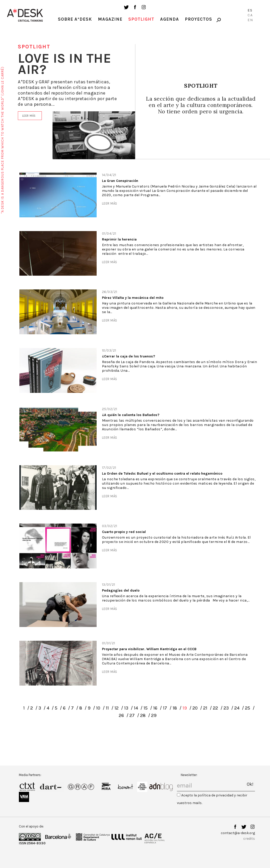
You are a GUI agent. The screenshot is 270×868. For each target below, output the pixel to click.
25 (248, 708)
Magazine (110, 19)
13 (126, 708)
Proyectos (198, 19)
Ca (250, 15)
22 (215, 708)
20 (195, 708)
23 (226, 708)
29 (154, 715)
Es (250, 10)
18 (175, 708)
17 (165, 708)
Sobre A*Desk (75, 19)
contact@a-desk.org (238, 833)
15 (146, 708)
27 (132, 715)
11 (107, 708)
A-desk (25, 15)
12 (117, 708)
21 (205, 708)
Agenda (170, 19)
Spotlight (141, 19)
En (250, 20)
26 (121, 715)
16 (155, 708)
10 (98, 708)
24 (237, 708)
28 (143, 715)
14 (136, 708)
